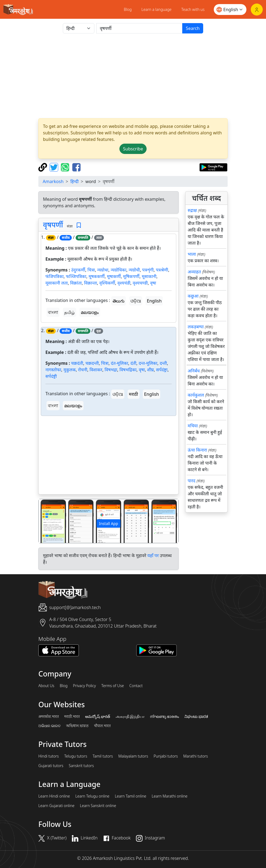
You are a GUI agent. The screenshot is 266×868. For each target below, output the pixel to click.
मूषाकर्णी (114, 276)
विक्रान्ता (91, 283)
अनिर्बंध (194, 371)
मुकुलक (69, 370)
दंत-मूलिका (119, 363)
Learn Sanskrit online (98, 806)
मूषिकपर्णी (131, 276)
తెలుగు (119, 301)
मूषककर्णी (97, 276)
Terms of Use (112, 686)
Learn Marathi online (170, 796)
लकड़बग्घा (196, 327)
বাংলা (53, 312)
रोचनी (83, 370)
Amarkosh (53, 181)
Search (193, 28)
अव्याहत (194, 272)
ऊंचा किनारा (197, 450)
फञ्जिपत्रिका (76, 276)
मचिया (193, 426)
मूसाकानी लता (57, 283)
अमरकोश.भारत (49, 716)
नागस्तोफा (53, 370)
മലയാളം (90, 312)
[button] (49, 521)
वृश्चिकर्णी (107, 283)
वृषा (153, 283)
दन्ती (163, 363)
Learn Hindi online (54, 796)
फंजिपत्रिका (55, 276)
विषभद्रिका (128, 370)
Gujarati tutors (51, 766)
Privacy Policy (84, 686)
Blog (128, 9)
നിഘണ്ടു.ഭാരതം (164, 716)
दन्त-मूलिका (148, 363)
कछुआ (193, 296)
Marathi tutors (196, 756)
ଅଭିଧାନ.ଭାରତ (50, 726)
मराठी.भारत (72, 716)
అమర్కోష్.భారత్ (98, 716)
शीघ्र (150, 370)
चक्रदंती (77, 363)
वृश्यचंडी (124, 283)
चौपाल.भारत (102, 726)
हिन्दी (75, 181)
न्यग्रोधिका (119, 270)
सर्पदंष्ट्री (51, 376)
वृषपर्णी (53, 225)
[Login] (257, 10)
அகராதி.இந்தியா (130, 716)
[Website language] (230, 10)
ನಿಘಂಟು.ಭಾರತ (196, 716)
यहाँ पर (153, 555)
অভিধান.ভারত (77, 726)
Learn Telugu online (92, 796)
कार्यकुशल (196, 395)
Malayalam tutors (133, 756)
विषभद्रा (111, 370)
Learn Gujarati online (56, 806)
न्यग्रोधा (103, 270)
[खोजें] (139, 28)
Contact (136, 686)
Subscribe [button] (133, 149)
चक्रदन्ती (92, 363)
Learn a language (157, 9)
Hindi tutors (49, 756)
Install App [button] (109, 523)
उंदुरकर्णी (78, 270)
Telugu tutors (76, 756)
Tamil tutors (103, 756)
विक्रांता (76, 283)
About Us (46, 686)
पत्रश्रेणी (162, 270)
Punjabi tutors (166, 756)
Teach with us (193, 9)
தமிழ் (69, 312)
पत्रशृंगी (148, 270)
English (154, 301)
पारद (191, 481)
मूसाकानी (149, 276)
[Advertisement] (133, 76)
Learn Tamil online (131, 796)
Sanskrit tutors (81, 766)
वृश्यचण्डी (140, 283)
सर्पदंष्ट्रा (162, 370)
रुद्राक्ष (192, 210)
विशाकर (96, 370)
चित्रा (91, 270)
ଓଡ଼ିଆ (136, 301)
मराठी (134, 394)
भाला (192, 254)
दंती (134, 363)
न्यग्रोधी (134, 270)
